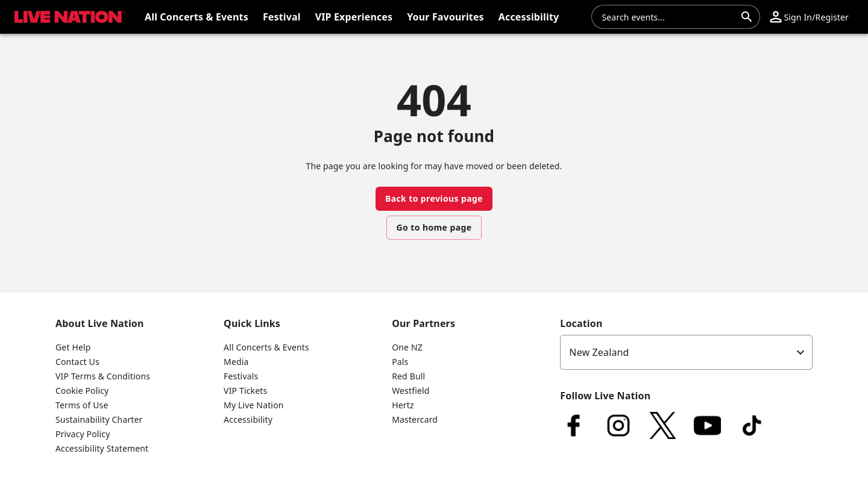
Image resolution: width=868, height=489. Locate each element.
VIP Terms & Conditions (103, 376)
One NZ (407, 347)
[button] (809, 17)
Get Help (73, 347)
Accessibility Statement (102, 448)
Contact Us (77, 362)
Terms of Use (82, 405)
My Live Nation (253, 405)
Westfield (410, 391)
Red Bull (408, 376)
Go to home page (434, 227)
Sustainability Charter (99, 419)
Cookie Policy (82, 391)
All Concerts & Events (266, 347)
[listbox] (686, 352)
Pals (400, 362)
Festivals (241, 376)
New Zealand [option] (599, 352)
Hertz (403, 405)
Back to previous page (434, 198)
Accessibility (248, 419)
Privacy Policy (83, 434)
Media (236, 362)
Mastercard (415, 419)
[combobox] (668, 17)
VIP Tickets (245, 391)
